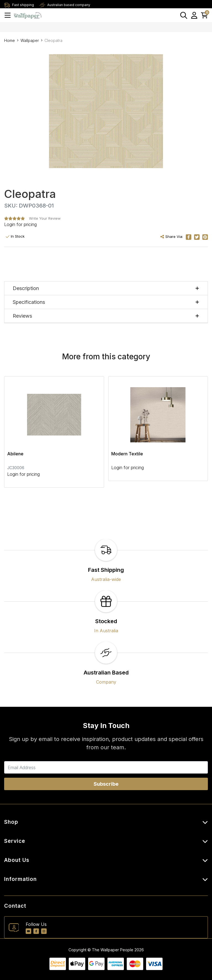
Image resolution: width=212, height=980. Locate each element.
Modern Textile (127, 454)
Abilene (15, 454)
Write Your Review (45, 218)
